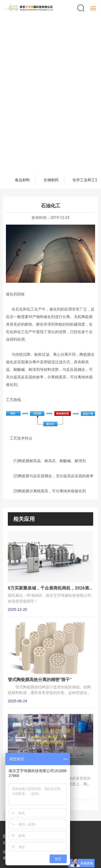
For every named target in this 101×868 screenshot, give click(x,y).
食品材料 (22, 180)
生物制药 (51, 180)
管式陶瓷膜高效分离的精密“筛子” (40, 680)
